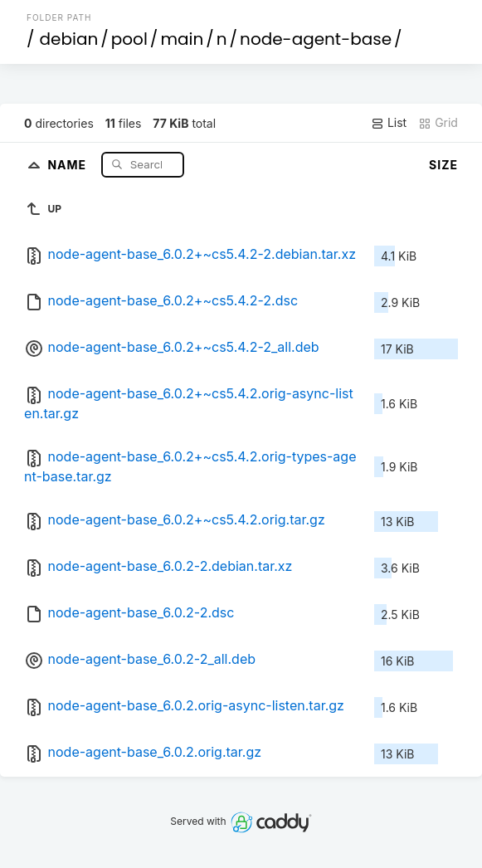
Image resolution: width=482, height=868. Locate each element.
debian (69, 39)
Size (443, 165)
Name (68, 164)
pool (129, 39)
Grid (438, 123)
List (389, 123)
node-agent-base (316, 39)
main (182, 39)
